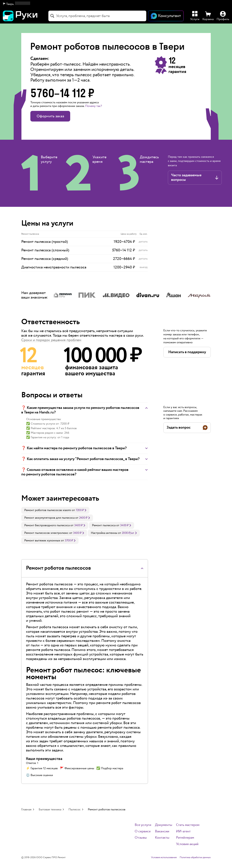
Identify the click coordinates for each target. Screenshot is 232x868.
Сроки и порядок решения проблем (51, 340)
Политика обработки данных (195, 858)
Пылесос (75, 810)
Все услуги (143, 825)
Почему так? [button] (94, 106)
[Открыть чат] (166, 16)
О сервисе (143, 832)
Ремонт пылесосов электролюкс (46, 533)
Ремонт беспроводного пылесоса (47, 525)
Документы (164, 825)
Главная (26, 810)
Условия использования (164, 858)
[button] (17, 4)
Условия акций (187, 844)
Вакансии (162, 832)
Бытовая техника (50, 810)
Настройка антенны (104, 533)
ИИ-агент (183, 832)
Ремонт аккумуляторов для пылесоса (49, 518)
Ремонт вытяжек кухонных (42, 541)
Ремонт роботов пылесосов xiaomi (48, 510)
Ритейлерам (185, 838)
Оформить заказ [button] (50, 116)
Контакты (162, 838)
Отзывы (141, 838)
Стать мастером (188, 825)
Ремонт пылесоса (104, 525)
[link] (55, 510)
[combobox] (97, 16)
